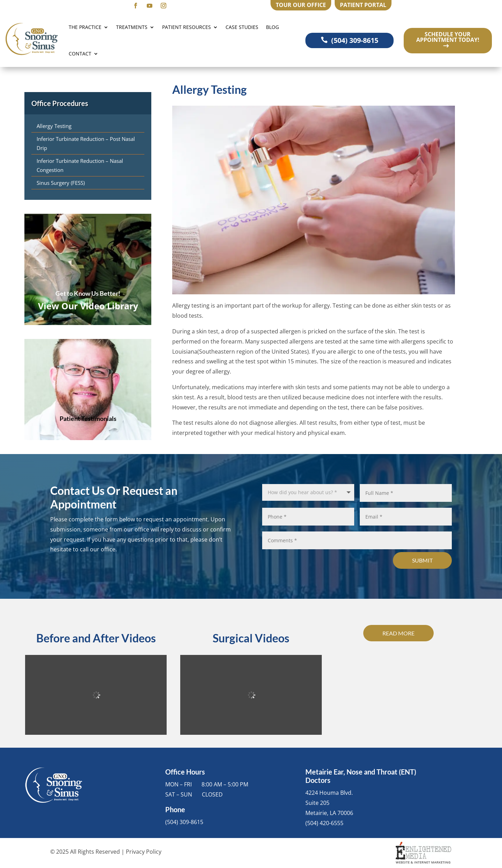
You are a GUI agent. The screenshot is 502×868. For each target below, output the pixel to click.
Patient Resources (187, 27)
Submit (422, 560)
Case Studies (242, 27)
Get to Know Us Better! (88, 293)
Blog (272, 27)
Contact (80, 54)
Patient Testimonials (88, 418)
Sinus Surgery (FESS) (61, 183)
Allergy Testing (54, 126)
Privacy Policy (144, 852)
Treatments (132, 27)
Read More (398, 633)
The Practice (85, 27)
